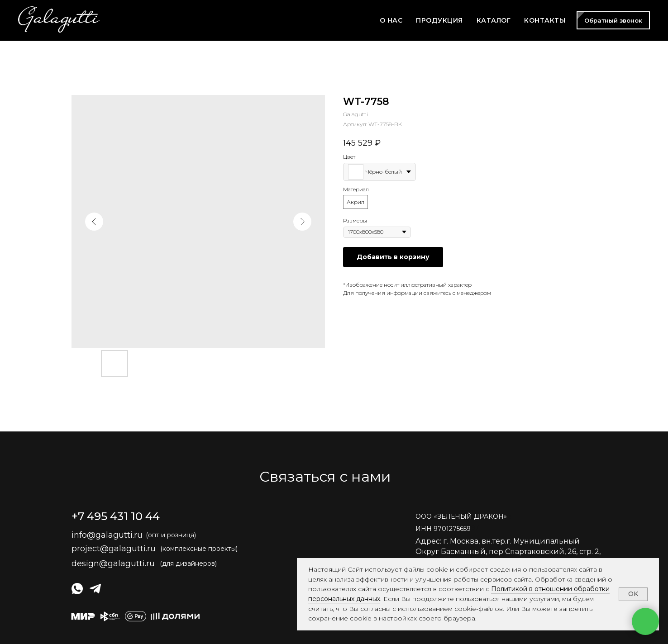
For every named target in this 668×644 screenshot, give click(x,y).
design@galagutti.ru (113, 563)
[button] (613, 20)
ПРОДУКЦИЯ (439, 20)
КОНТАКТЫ (545, 20)
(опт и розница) (171, 535)
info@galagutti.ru (107, 535)
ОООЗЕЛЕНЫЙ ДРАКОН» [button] (461, 516)
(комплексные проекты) (199, 549)
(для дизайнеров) (188, 563)
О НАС (391, 20)
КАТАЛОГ (494, 20)
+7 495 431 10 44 (116, 516)
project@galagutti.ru (114, 549)
